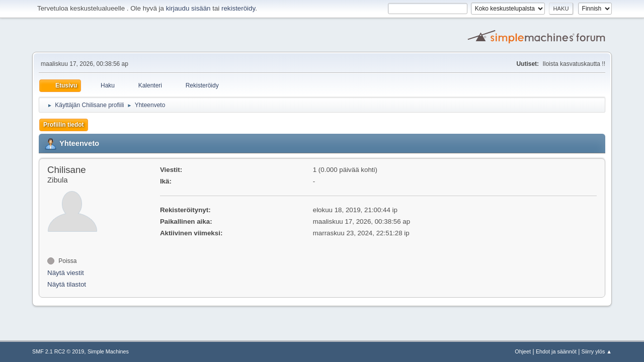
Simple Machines (108, 351)
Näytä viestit (66, 273)
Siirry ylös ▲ (597, 351)
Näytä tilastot (67, 284)
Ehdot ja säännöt (556, 351)
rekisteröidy (238, 8)
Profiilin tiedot (64, 125)
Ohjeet (523, 351)
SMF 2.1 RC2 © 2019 (58, 351)
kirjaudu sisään (188, 8)
